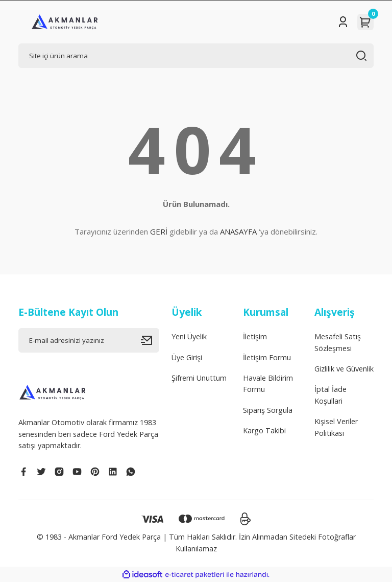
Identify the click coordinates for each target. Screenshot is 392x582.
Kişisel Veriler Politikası (336, 427)
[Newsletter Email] (89, 340)
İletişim (255, 336)
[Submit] (150, 340)
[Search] (196, 56)
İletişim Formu (267, 357)
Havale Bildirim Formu (268, 383)
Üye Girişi (187, 357)
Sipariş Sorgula (268, 410)
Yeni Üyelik (189, 336)
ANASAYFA (238, 231)
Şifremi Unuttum (199, 378)
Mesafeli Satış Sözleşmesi (338, 342)
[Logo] (65, 22)
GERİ (159, 231)
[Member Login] (343, 22)
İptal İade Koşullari (330, 395)
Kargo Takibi (264, 430)
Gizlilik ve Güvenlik (344, 369)
